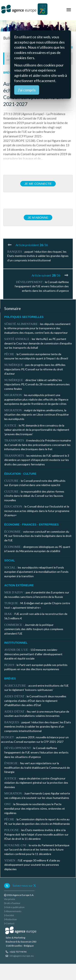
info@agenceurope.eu (22, 956)
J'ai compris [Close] (27, 90)
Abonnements (13, 911)
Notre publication (14, 907)
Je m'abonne (38, 217)
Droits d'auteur (12, 903)
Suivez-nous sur (24, 885)
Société (9, 915)
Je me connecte (38, 184)
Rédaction (10, 919)
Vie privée (10, 899)
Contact (9, 923)
